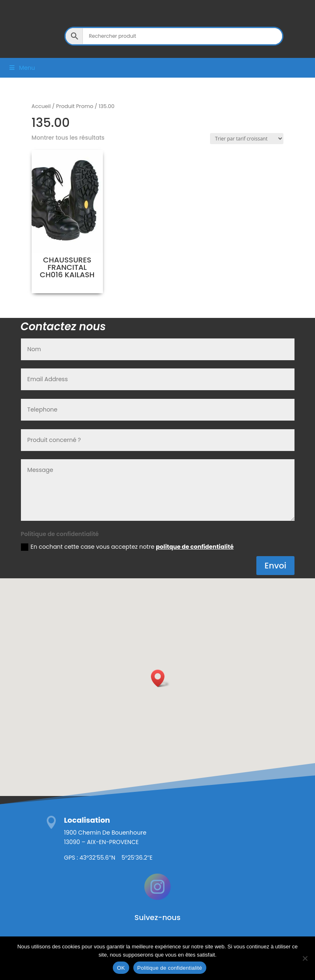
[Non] (305, 958)
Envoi (275, 566)
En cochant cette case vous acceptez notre (127, 547)
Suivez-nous (157, 917)
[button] (160, 678)
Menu (22, 68)
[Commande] (247, 139)
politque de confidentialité (195, 547)
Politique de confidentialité (170, 968)
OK (121, 968)
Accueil (41, 106)
